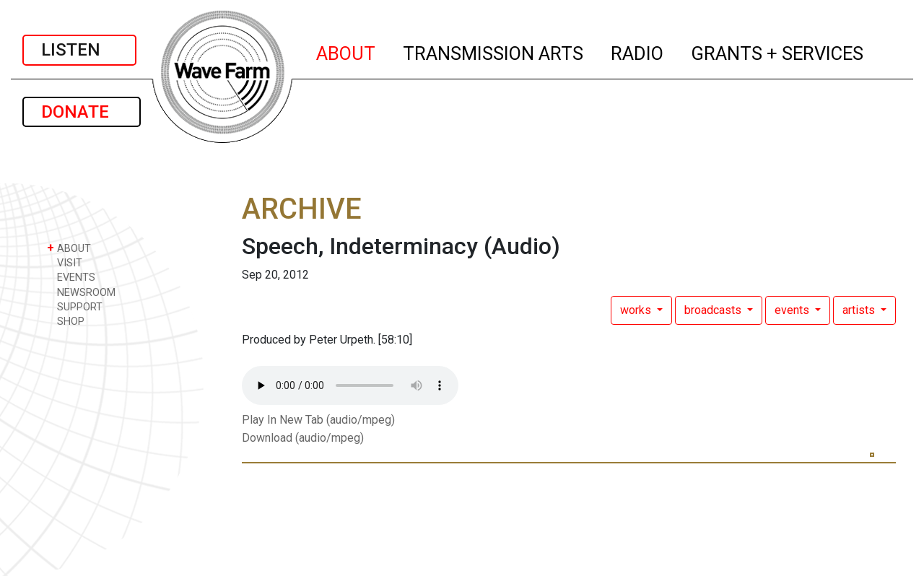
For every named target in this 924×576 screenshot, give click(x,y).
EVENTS (71, 277)
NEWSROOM (81, 292)
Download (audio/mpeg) (303, 438)
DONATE (82, 112)
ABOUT (346, 51)
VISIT (65, 262)
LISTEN (79, 50)
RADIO (638, 51)
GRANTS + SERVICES (778, 51)
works (637, 310)
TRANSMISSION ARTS (494, 51)
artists (860, 310)
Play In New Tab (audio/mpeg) (318, 420)
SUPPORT (75, 306)
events (793, 310)
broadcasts (714, 310)
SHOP (66, 321)
